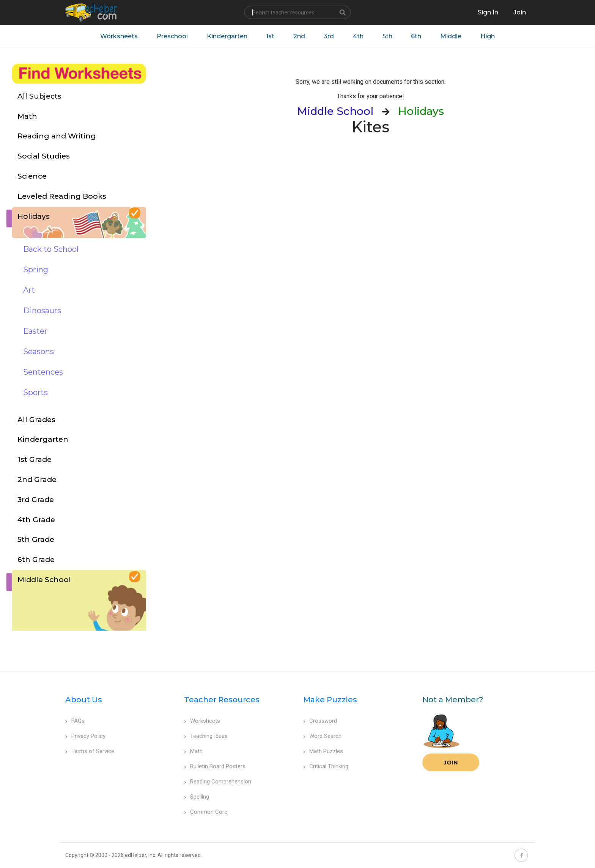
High (488, 36)
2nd (299, 36)
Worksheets (118, 36)
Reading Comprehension (218, 782)
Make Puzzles (330, 700)
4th (358, 36)
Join (451, 762)
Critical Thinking (326, 766)
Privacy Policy (85, 736)
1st (270, 36)
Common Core (206, 812)
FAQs (75, 721)
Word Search (322, 736)
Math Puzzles (323, 751)
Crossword (320, 721)
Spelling (197, 797)
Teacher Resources (222, 700)
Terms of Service (90, 751)
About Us (84, 700)
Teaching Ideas (206, 736)
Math (193, 751)
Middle (451, 36)
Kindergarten (226, 36)
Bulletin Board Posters (215, 766)
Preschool (172, 36)
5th (387, 36)
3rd (329, 36)
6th (416, 36)
